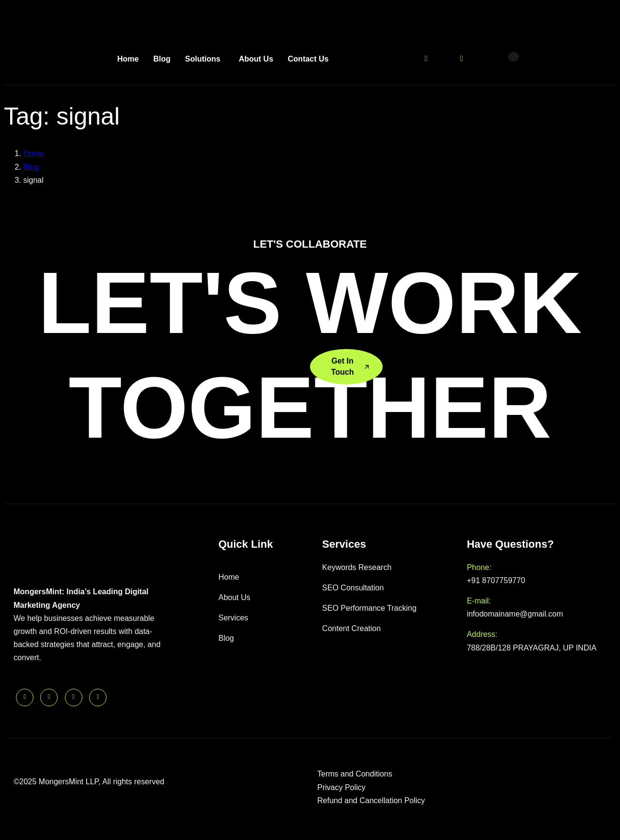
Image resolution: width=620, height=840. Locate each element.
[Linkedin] (479, 58)
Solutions (203, 59)
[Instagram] (462, 58)
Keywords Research (357, 567)
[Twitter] (426, 58)
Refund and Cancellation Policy (371, 800)
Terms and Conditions (355, 774)
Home (128, 59)
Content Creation (351, 628)
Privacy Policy (341, 787)
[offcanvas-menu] (513, 57)
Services (233, 618)
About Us (256, 59)
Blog (162, 59)
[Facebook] (444, 58)
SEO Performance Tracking (369, 608)
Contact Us (308, 59)
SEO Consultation (353, 588)
